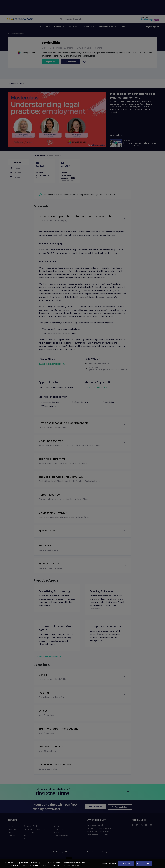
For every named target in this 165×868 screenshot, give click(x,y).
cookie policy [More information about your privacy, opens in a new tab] (76, 867)
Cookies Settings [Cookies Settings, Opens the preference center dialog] (109, 865)
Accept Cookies (144, 865)
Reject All (126, 865)
